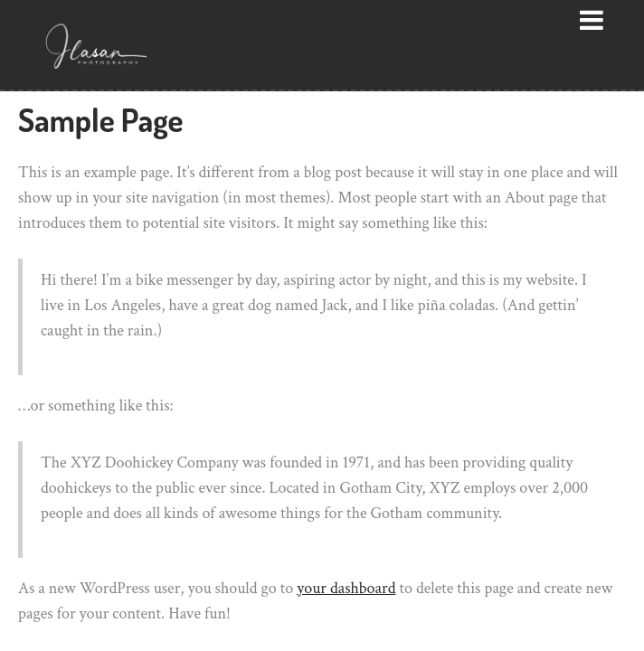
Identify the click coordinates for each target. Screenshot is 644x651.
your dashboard (346, 588)
